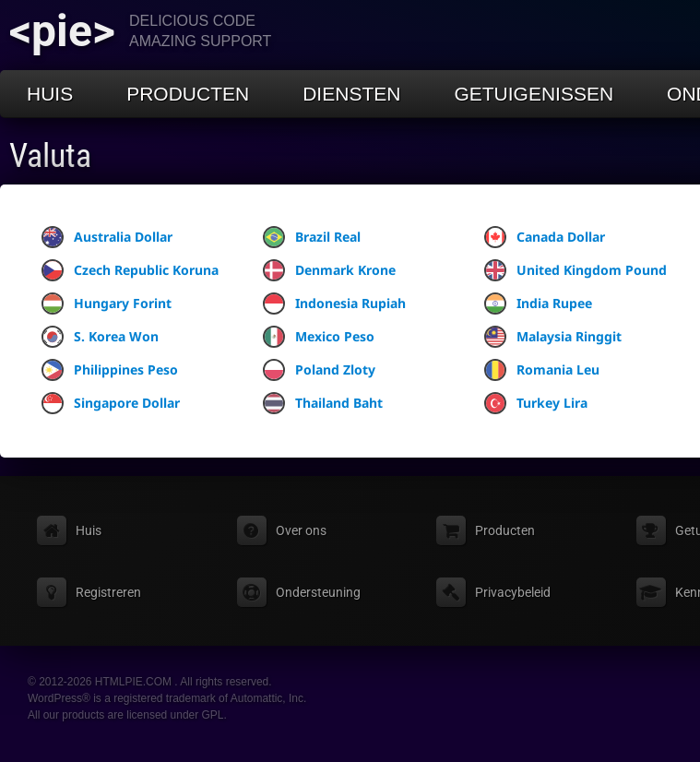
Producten (188, 94)
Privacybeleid (513, 592)
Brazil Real (312, 237)
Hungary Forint (107, 304)
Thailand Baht (323, 403)
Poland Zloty (319, 370)
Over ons (301, 530)
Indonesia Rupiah (334, 304)
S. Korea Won (100, 337)
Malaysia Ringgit (553, 337)
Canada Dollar (545, 237)
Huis (50, 94)
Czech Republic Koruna (130, 270)
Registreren (108, 592)
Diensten (351, 94)
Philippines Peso (110, 370)
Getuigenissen (534, 94)
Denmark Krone (329, 270)
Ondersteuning (318, 592)
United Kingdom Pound (575, 270)
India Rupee (538, 304)
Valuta (50, 156)
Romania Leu (542, 370)
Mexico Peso (319, 337)
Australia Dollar (107, 237)
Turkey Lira (536, 403)
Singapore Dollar (111, 403)
